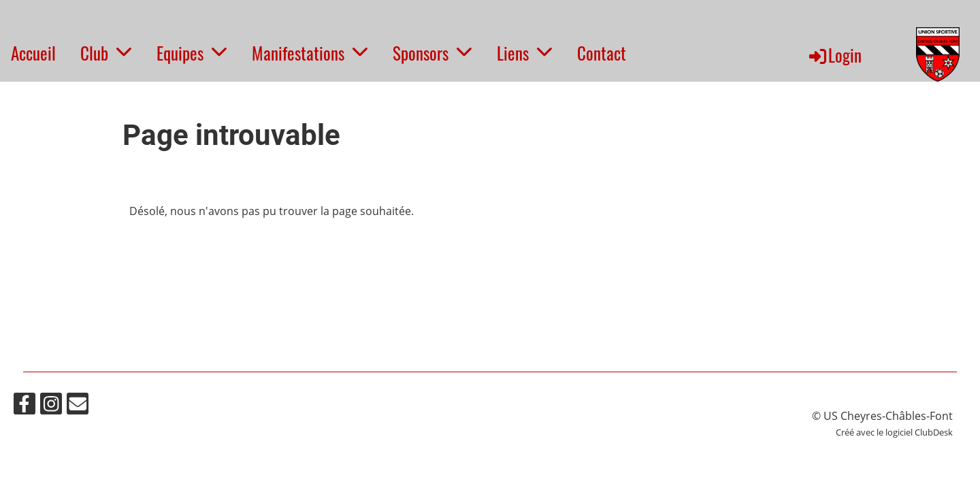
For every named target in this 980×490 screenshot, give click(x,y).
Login (834, 55)
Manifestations (310, 53)
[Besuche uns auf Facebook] (24, 406)
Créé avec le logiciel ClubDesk (894, 432)
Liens (525, 53)
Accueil (33, 53)
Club (106, 53)
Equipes (192, 53)
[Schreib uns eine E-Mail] (78, 406)
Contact (602, 53)
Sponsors (432, 53)
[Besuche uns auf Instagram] (51, 406)
